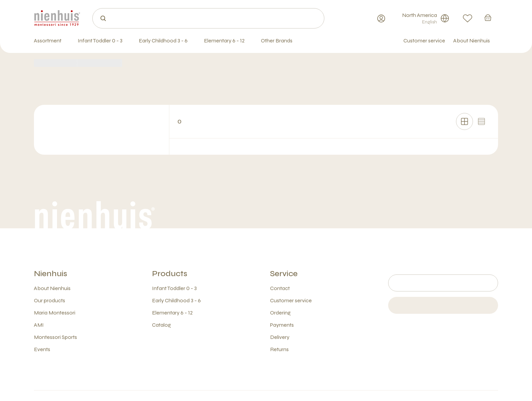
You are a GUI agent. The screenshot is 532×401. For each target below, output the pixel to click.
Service (284, 274)
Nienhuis (51, 274)
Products (170, 274)
